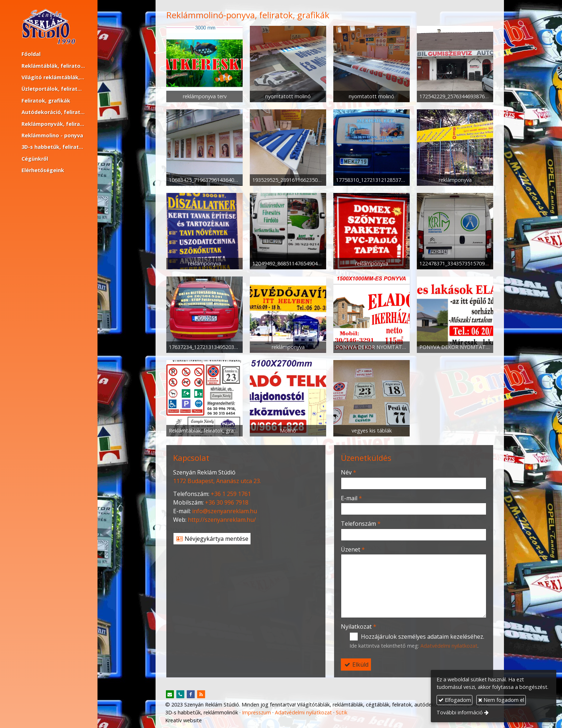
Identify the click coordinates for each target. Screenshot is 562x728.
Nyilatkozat (359, 627)
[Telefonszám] (180, 695)
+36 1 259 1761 (231, 494)
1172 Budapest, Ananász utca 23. (217, 481)
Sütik (342, 712)
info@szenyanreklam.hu (225, 511)
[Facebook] (191, 695)
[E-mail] (170, 695)
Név (349, 472)
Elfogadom (455, 700)
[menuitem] (49, 54)
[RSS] (201, 695)
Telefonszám (361, 524)
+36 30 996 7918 (227, 502)
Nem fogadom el (501, 700)
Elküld (356, 665)
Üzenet (353, 549)
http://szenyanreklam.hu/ (222, 520)
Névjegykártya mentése (212, 539)
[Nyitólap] (49, 27)
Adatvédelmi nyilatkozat (449, 646)
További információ (460, 712)
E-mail (351, 498)
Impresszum (256, 712)
